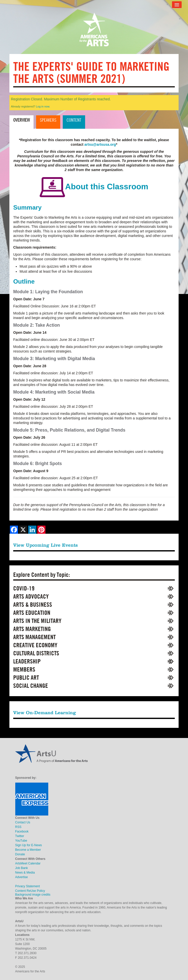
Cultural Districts (36, 653)
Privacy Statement (28, 886)
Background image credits (33, 895)
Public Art (26, 678)
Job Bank (22, 868)
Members (24, 669)
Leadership (27, 661)
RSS (18, 827)
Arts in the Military (37, 621)
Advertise (22, 877)
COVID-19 (24, 588)
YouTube (21, 841)
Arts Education (32, 613)
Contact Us (23, 822)
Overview (21, 120)
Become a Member (28, 850)
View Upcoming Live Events (45, 545)
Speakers (48, 120)
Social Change (31, 686)
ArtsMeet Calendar (28, 863)
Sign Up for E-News (29, 845)
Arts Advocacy (31, 596)
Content (74, 120)
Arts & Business (33, 605)
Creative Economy (35, 645)
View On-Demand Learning (45, 713)
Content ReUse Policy (30, 891)
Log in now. (43, 106)
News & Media (25, 873)
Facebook (22, 831)
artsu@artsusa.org (100, 144)
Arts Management (34, 637)
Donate (20, 854)
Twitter (20, 836)
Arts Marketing (32, 629)
